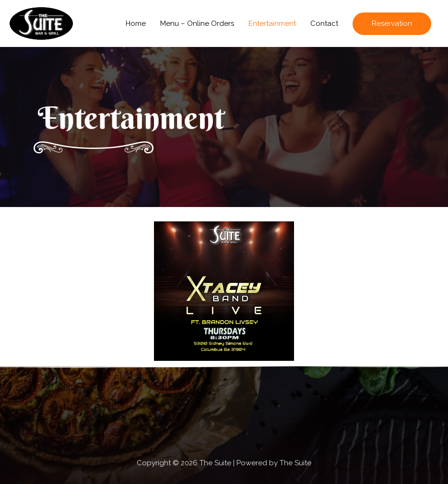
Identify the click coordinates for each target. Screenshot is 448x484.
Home (136, 23)
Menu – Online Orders (197, 23)
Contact (324, 23)
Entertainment (272, 23)
